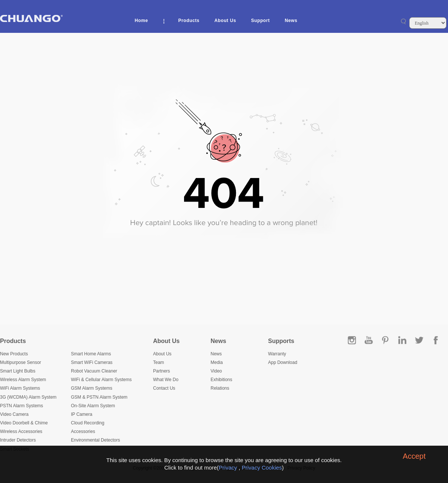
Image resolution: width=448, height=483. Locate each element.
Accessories (83, 431)
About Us (225, 21)
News (291, 21)
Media (217, 362)
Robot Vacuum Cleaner (94, 371)
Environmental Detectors (95, 440)
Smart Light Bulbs (18, 371)
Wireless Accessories (21, 431)
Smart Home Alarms (91, 354)
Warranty (277, 354)
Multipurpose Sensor (21, 362)
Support (260, 21)
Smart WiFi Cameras (92, 362)
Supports (281, 341)
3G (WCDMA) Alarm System (28, 397)
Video (216, 371)
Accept (414, 456)
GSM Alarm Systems (92, 388)
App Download (283, 362)
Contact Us (164, 388)
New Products (14, 354)
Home (141, 21)
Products (189, 21)
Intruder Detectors (18, 440)
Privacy (228, 468)
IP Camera (82, 414)
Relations (220, 388)
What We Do (166, 380)
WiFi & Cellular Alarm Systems (101, 380)
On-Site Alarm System (93, 406)
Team (158, 362)
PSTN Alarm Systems (21, 406)
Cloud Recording (88, 423)
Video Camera (14, 414)
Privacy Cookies (262, 468)
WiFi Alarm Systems (20, 388)
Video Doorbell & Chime (24, 423)
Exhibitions (221, 380)
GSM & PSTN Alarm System (99, 397)
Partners (161, 371)
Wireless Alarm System (23, 380)
